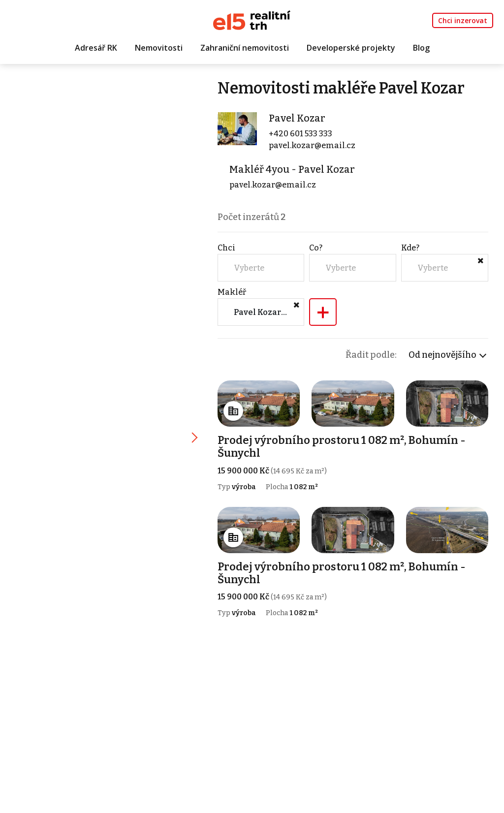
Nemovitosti (159, 48)
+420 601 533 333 (300, 134)
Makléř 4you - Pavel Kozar (292, 169)
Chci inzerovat (463, 20)
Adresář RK (96, 48)
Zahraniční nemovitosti (245, 48)
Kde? (410, 248)
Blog (421, 48)
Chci (226, 248)
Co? (316, 248)
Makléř (232, 292)
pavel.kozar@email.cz (312, 145)
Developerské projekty (351, 48)
